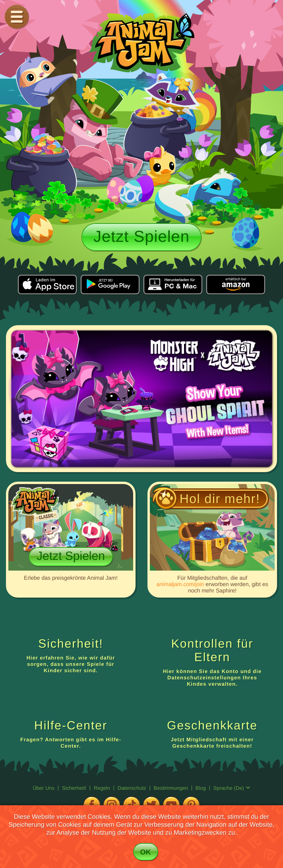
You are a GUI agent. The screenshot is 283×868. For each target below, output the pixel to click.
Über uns (44, 788)
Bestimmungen (172, 788)
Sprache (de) (232, 788)
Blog (201, 788)
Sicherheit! (75, 788)
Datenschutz (133, 788)
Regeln (103, 788)
